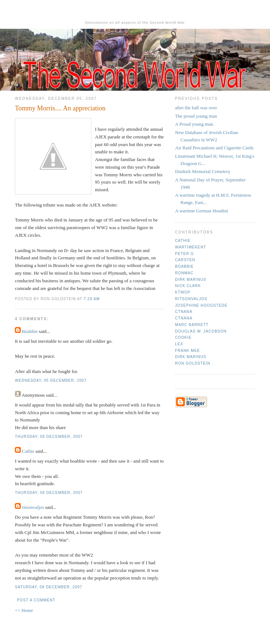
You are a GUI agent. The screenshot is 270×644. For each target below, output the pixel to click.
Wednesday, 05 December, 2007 (51, 380)
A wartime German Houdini (202, 211)
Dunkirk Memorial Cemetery (203, 171)
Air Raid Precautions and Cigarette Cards (214, 148)
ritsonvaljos (33, 507)
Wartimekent (190, 247)
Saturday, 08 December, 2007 (49, 587)
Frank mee (187, 351)
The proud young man (196, 116)
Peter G (184, 254)
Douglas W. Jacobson (201, 331)
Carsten (185, 260)
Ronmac (184, 273)
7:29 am (92, 299)
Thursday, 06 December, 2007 (49, 437)
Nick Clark (188, 286)
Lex (179, 344)
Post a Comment (36, 600)
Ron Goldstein (193, 363)
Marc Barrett (192, 325)
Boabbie (30, 331)
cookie (183, 337)
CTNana (184, 312)
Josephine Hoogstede (201, 305)
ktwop (183, 292)
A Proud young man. (195, 124)
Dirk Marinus (191, 280)
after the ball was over (196, 108)
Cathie (28, 451)
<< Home (24, 610)
